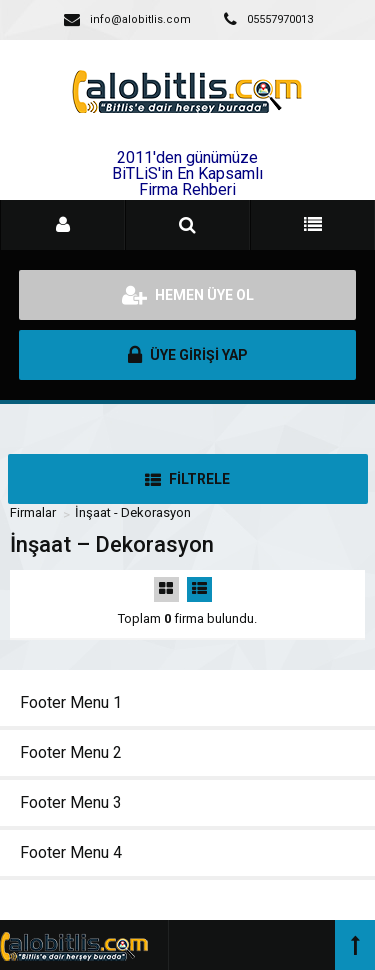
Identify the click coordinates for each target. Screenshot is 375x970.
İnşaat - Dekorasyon (133, 512)
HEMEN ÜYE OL (188, 295)
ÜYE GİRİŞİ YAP (188, 355)
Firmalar (33, 512)
